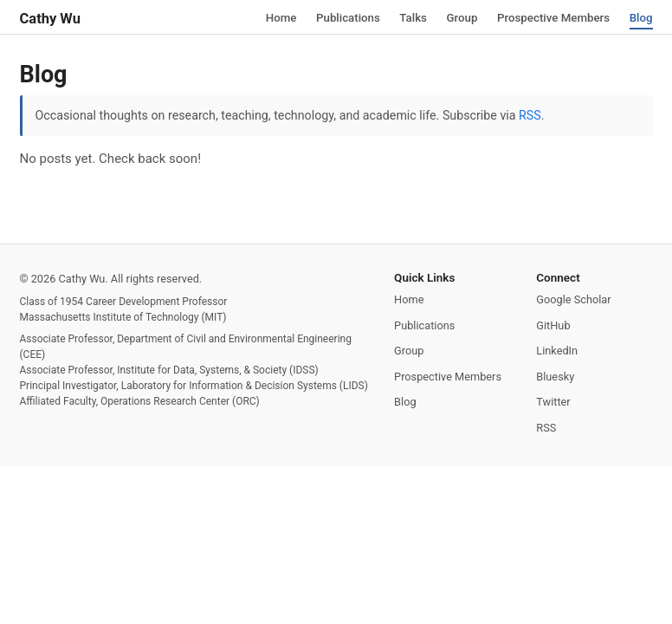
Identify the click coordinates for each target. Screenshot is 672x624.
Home (277, 17)
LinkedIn (557, 351)
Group (459, 17)
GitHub (553, 325)
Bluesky (555, 377)
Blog (640, 17)
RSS (530, 115)
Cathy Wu (50, 19)
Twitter (553, 402)
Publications (344, 17)
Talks (410, 17)
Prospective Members (552, 17)
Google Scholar (573, 299)
